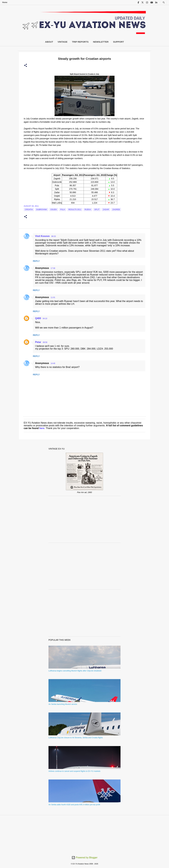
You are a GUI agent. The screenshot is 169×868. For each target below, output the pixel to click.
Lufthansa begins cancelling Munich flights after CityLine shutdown (75, 671)
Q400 (38, 318)
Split (97, 210)
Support (118, 42)
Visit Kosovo (42, 236)
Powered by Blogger (85, 858)
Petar (38, 342)
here (42, 428)
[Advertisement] (84, 519)
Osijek (54, 210)
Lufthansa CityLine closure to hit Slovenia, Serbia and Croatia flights (76, 738)
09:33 (54, 236)
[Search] (164, 2)
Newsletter (101, 42)
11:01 (53, 297)
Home (5, 2)
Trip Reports (80, 42)
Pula (63, 210)
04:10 (45, 319)
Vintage (63, 42)
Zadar (106, 210)
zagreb (116, 210)
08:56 (45, 342)
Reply (36, 261)
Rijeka (88, 210)
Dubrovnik (42, 210)
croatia (29, 210)
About (49, 42)
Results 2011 (75, 210)
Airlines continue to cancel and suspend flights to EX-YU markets (74, 771)
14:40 (53, 363)
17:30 (53, 268)
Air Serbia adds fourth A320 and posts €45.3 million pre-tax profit (74, 805)
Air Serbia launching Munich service (63, 704)
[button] (26, 65)
